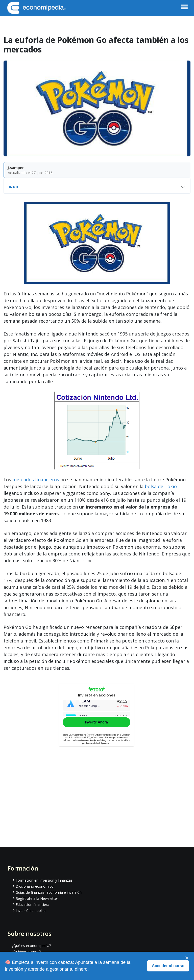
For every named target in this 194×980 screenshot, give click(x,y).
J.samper (16, 167)
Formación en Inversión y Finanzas (44, 880)
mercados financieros (36, 480)
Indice (15, 187)
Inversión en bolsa (31, 911)
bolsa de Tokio (161, 486)
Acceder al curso (168, 966)
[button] (184, 9)
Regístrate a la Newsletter (37, 898)
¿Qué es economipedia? (31, 946)
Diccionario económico (35, 886)
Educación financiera (32, 904)
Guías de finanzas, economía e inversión (49, 892)
